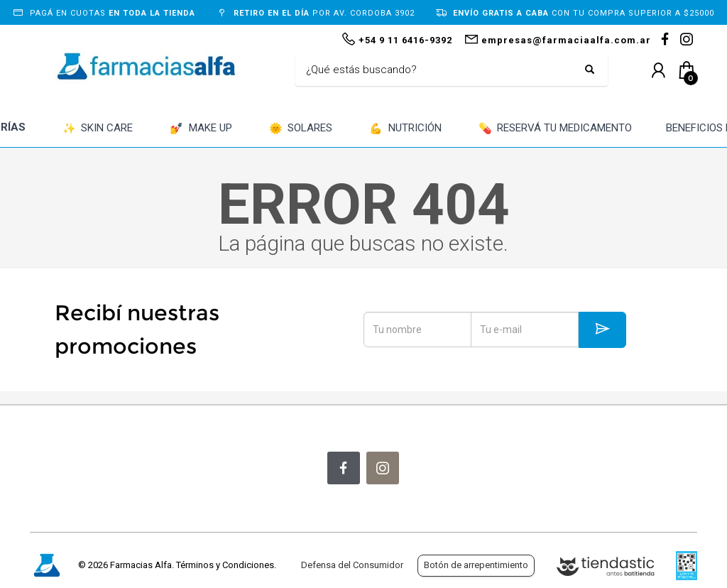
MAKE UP (201, 129)
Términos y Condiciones (225, 565)
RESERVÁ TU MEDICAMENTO (556, 129)
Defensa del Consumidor (352, 565)
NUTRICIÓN (405, 129)
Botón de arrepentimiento (476, 565)
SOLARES (301, 129)
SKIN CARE (98, 129)
